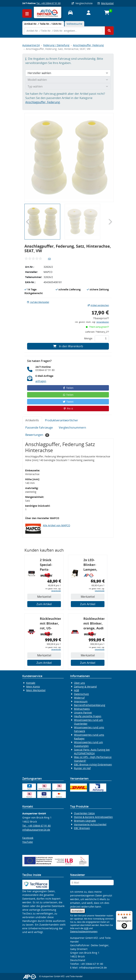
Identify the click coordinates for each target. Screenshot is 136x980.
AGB (76, 690)
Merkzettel (106, 3)
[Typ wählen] (68, 86)
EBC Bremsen (82, 828)
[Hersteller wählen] (68, 73)
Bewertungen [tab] (37, 435)
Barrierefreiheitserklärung (90, 705)
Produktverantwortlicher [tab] (62, 420)
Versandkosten (103, 322)
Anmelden (78, 911)
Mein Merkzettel (36, 690)
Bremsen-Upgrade (85, 821)
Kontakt (31, 683)
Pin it (68, 409)
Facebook (28, 838)
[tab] (43, 24)
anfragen (41, 381)
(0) (49, 259)
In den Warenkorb (68, 346)
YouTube (28, 842)
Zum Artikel (44, 604)
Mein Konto (33, 687)
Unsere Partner (83, 713)
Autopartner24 (31, 45)
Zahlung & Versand (85, 687)
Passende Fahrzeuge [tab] (39, 428)
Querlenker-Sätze (84, 813)
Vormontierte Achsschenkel (90, 824)
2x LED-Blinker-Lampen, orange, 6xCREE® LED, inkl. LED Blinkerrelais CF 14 (94, 565)
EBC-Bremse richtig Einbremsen (93, 764)
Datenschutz (81, 694)
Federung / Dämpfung (56, 45)
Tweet (68, 402)
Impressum (81, 701)
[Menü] (130, 913)
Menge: (89, 338)
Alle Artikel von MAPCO (56, 525)
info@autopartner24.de (36, 830)
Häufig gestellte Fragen (88, 716)
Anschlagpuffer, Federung (88, 45)
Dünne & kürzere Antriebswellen (93, 817)
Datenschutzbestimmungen (84, 931)
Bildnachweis (82, 709)
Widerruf (79, 698)
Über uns (80, 683)
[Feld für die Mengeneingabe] (102, 339)
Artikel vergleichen (98, 305)
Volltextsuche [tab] (74, 24)
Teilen (68, 388)
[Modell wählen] (68, 80)
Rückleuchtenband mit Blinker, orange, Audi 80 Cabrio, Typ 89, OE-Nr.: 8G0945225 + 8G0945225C (94, 624)
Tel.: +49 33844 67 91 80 (49, 3)
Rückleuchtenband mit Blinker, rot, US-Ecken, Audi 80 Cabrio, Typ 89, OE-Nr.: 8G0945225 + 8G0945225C (50, 624)
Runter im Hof (82, 768)
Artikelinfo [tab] (32, 420)
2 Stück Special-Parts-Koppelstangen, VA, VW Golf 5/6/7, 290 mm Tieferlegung (50, 565)
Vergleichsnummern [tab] (72, 428)
